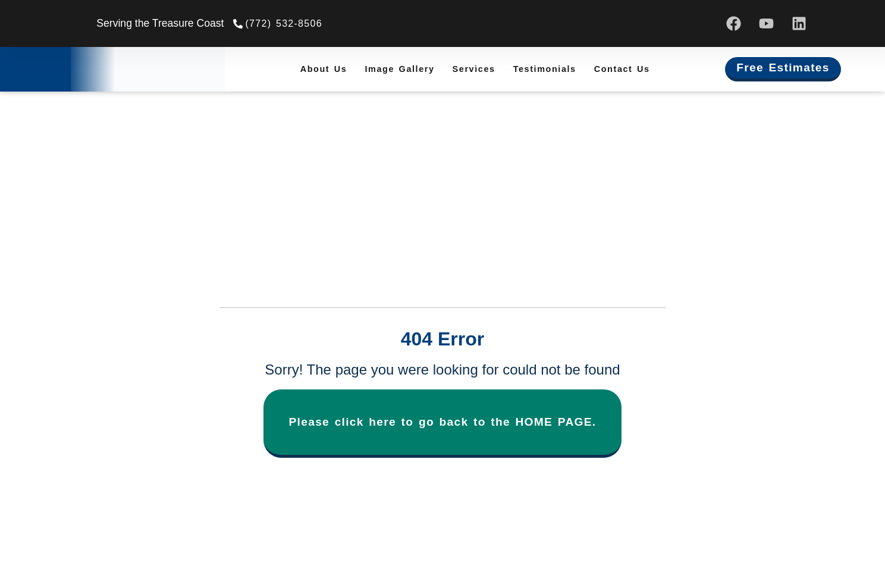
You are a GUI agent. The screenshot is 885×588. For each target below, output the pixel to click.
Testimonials (545, 69)
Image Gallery (399, 69)
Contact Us (622, 69)
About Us (324, 69)
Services (474, 69)
